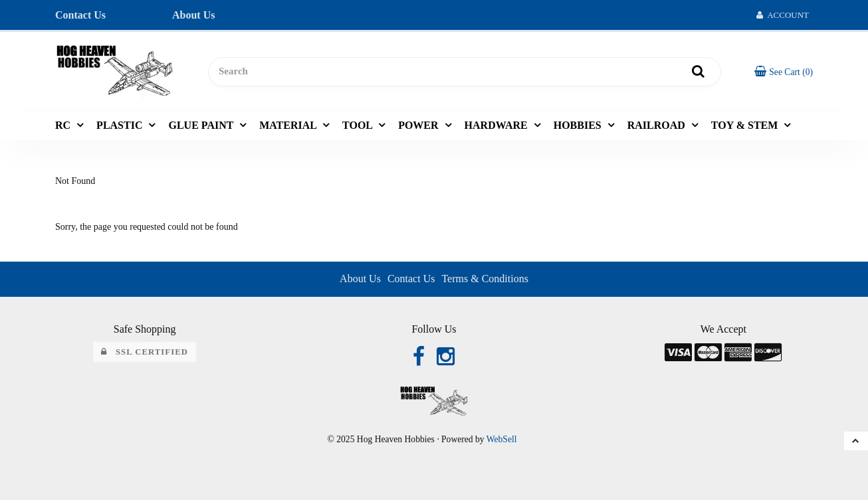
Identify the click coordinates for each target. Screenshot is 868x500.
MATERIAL (289, 125)
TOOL (359, 125)
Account (783, 15)
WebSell (502, 439)
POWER (419, 125)
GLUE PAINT (202, 125)
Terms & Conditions (485, 279)
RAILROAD (658, 125)
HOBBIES (579, 125)
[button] (784, 71)
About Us (193, 15)
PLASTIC (121, 125)
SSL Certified (145, 352)
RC (64, 125)
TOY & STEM (746, 125)
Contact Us (80, 15)
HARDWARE (497, 125)
